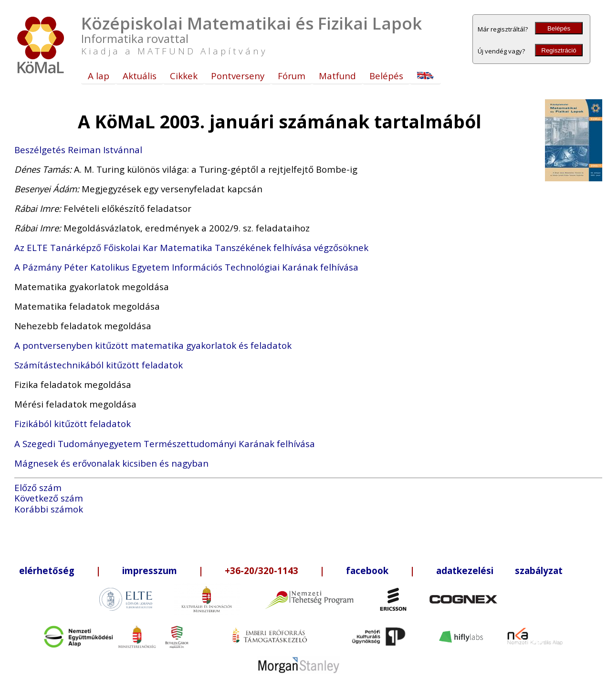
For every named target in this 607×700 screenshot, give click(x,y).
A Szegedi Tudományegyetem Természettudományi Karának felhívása (165, 444)
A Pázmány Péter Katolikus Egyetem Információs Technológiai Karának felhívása (186, 267)
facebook (367, 570)
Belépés (559, 28)
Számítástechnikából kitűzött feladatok (99, 365)
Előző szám (38, 487)
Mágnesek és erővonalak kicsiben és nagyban (111, 463)
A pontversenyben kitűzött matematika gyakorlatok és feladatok (153, 345)
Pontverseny (238, 76)
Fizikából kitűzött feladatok (73, 423)
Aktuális (140, 76)
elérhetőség (47, 570)
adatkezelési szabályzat (499, 570)
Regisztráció (559, 50)
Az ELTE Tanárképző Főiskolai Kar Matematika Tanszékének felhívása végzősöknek (191, 247)
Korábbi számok (49, 509)
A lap (99, 76)
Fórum (292, 76)
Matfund (337, 76)
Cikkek (184, 76)
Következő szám (49, 498)
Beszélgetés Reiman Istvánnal (78, 150)
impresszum (150, 570)
